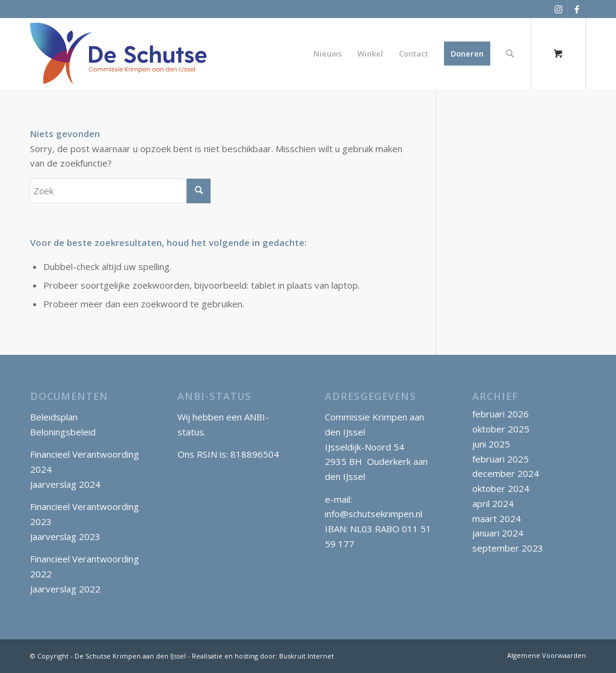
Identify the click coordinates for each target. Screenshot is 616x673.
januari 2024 (498, 533)
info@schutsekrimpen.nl (374, 514)
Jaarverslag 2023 (65, 536)
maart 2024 (497, 518)
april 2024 (493, 503)
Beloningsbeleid (63, 432)
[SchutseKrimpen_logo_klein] (119, 54)
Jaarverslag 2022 (65, 589)
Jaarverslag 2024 (65, 484)
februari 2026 (500, 414)
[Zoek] (510, 54)
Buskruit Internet (306, 656)
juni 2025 (491, 444)
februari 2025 (500, 459)
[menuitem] (328, 54)
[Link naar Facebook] (577, 9)
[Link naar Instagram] (559, 9)
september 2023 (508, 548)
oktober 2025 (501, 429)
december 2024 (506, 473)
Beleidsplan (54, 417)
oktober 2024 (501, 488)
